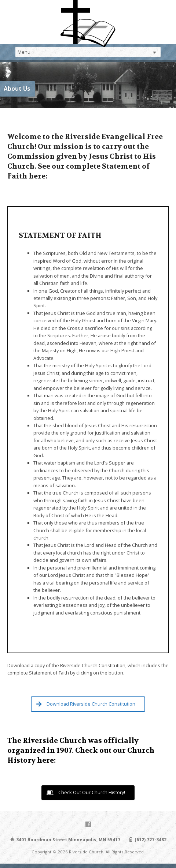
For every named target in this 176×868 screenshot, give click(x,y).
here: (46, 760)
